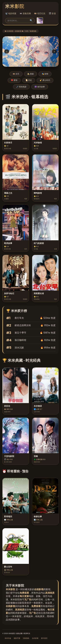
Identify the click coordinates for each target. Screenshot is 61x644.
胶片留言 (44, 638)
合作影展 (35, 638)
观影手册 (17, 638)
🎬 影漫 (52, 13)
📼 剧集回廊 (25, 13)
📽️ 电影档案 (11, 13)
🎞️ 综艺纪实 (40, 13)
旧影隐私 (26, 638)
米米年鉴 (8, 638)
